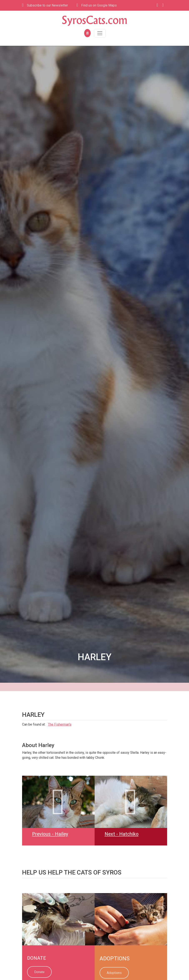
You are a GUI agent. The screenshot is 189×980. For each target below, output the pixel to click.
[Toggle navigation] (100, 33)
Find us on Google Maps (97, 5)
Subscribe (45, 5)
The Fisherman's (60, 724)
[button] (87, 33)
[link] (23, 895)
